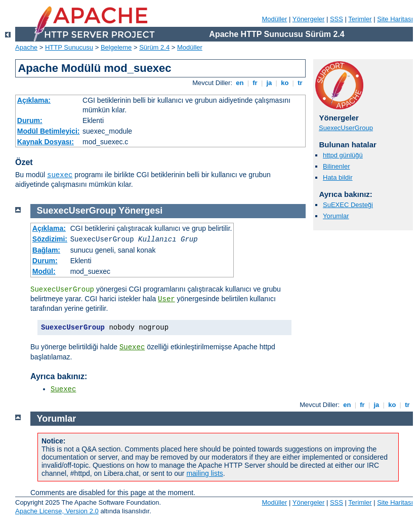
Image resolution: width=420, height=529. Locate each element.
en (240, 83)
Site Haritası (395, 19)
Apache (26, 47)
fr (255, 83)
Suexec (132, 347)
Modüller (275, 19)
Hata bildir (338, 177)
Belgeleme (116, 47)
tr (300, 83)
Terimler (360, 19)
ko (285, 83)
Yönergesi (140, 211)
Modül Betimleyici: (49, 131)
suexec (60, 175)
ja (269, 83)
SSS (337, 19)
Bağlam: (46, 250)
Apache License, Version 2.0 (57, 511)
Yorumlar (336, 216)
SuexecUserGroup (346, 128)
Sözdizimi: (50, 239)
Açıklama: (34, 100)
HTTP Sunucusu (69, 47)
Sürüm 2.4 (154, 47)
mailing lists (204, 473)
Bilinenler (336, 166)
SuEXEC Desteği (348, 205)
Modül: (44, 271)
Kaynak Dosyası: (46, 142)
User (166, 299)
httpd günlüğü (343, 155)
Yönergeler (309, 19)
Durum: (30, 120)
